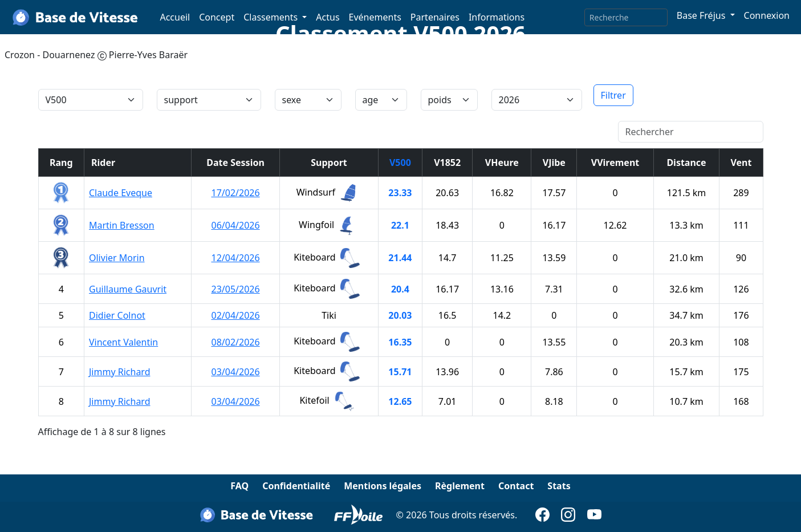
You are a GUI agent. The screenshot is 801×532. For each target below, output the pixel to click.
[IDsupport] (209, 100)
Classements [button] (272, 17)
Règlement (460, 486)
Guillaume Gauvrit (128, 289)
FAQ (239, 486)
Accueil (175, 17)
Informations (497, 17)
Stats (559, 486)
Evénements (375, 17)
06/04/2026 (235, 225)
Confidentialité (296, 486)
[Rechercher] (691, 132)
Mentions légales (383, 486)
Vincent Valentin (123, 342)
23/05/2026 (235, 289)
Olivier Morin (117, 258)
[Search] (626, 17)
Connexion (767, 15)
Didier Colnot (117, 315)
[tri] (91, 100)
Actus (328, 17)
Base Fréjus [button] (702, 15)
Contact (516, 486)
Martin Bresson (122, 225)
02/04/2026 (235, 315)
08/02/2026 (235, 342)
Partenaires (435, 17)
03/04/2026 (235, 372)
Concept (217, 17)
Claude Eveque (121, 193)
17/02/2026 (235, 193)
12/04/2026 (235, 258)
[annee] (537, 100)
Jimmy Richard (120, 372)
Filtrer (613, 95)
